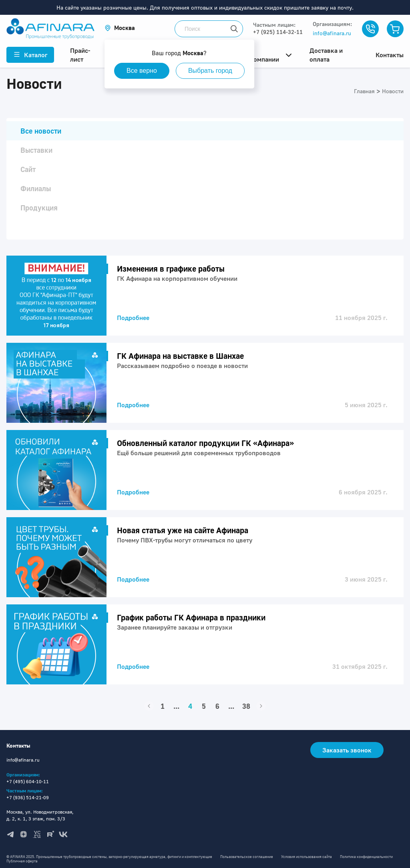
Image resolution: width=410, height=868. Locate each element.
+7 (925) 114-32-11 (278, 32)
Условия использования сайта (306, 857)
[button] (120, 28)
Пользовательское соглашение (247, 857)
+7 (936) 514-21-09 (28, 797)
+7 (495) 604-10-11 (28, 781)
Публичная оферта (22, 861)
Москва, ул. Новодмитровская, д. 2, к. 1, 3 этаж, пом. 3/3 (40, 815)
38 (246, 706)
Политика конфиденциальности (366, 857)
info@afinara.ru (332, 33)
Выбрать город (210, 71)
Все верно (142, 71)
